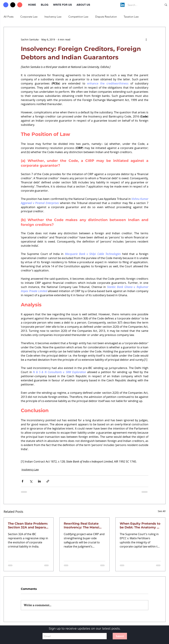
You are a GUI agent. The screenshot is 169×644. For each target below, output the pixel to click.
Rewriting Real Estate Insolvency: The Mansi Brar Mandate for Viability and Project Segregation (84, 525)
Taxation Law (131, 17)
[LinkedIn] (122, 5)
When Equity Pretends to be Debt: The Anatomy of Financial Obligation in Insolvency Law (140, 525)
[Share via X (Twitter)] (31, 481)
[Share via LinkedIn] (39, 481)
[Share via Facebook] (22, 481)
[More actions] (146, 39)
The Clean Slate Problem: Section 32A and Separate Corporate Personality (29, 525)
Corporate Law (29, 17)
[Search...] (142, 5)
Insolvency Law (53, 17)
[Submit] (120, 636)
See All (162, 511)
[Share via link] (48, 481)
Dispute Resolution (106, 17)
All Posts (9, 17)
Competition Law (78, 17)
